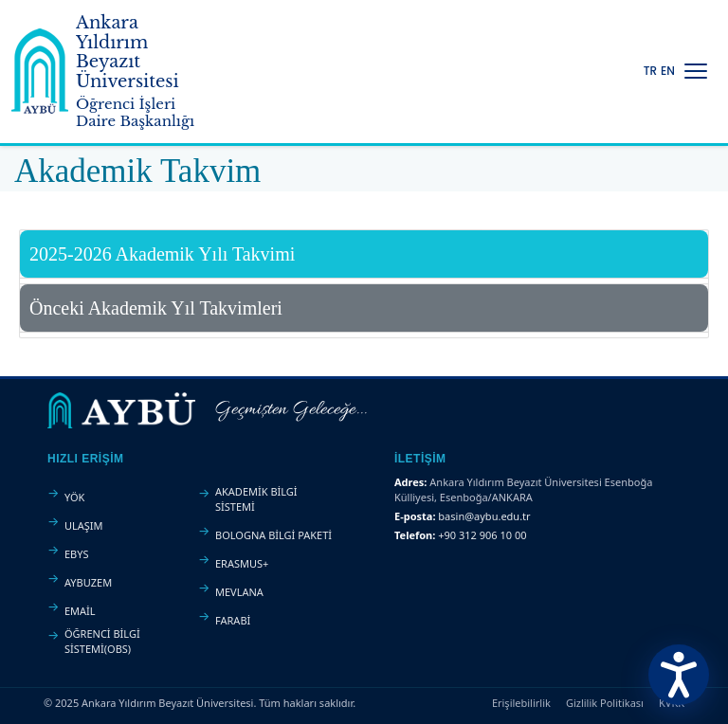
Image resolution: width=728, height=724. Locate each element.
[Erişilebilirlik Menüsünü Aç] (679, 675)
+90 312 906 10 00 (482, 535)
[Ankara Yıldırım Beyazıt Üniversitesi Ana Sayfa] (110, 72)
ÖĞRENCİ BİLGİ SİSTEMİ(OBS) (102, 641)
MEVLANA (239, 592)
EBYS (77, 554)
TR (650, 71)
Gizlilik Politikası (605, 703)
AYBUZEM (88, 582)
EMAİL (80, 611)
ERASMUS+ (242, 563)
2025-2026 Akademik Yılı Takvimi (162, 254)
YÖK (74, 497)
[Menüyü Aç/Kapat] (696, 71)
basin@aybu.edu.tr (484, 516)
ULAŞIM (84, 525)
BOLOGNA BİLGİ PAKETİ (273, 535)
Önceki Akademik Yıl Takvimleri (156, 308)
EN (668, 71)
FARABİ (233, 620)
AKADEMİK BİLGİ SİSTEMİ (256, 499)
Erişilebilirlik (521, 703)
